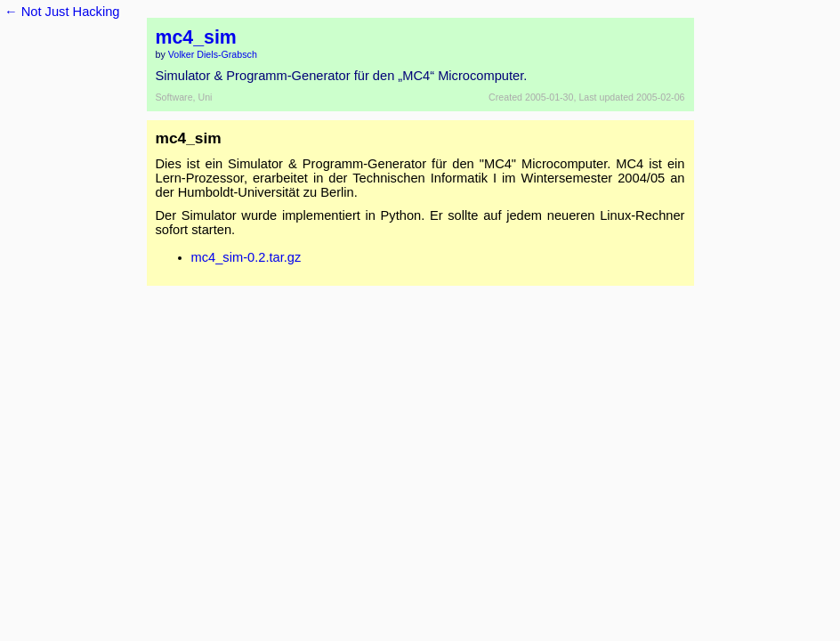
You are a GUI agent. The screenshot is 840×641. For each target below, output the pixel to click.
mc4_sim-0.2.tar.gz (246, 257)
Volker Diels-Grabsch (213, 54)
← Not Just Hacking (62, 12)
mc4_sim (196, 37)
